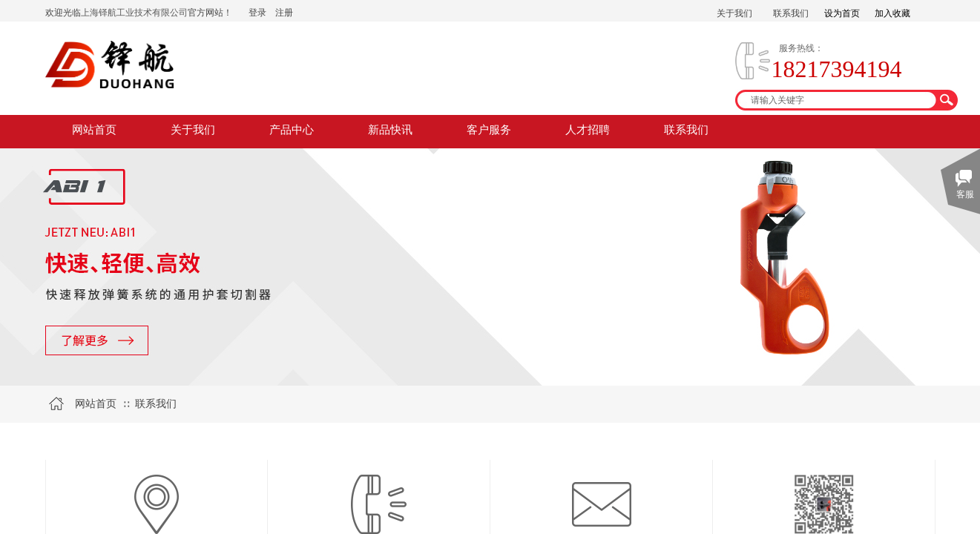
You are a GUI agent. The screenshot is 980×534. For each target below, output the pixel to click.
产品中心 (292, 130)
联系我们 (686, 130)
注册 (284, 13)
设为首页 (842, 13)
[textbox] (837, 100)
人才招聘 (588, 130)
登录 (257, 13)
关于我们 (193, 130)
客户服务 (489, 130)
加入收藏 (892, 13)
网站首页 (94, 130)
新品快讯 (390, 130)
